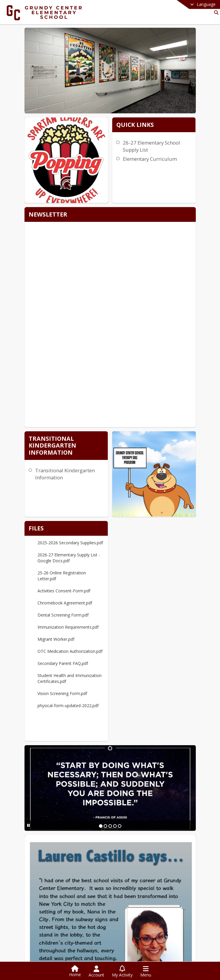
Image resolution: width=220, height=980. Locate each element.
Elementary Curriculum (150, 159)
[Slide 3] (110, 824)
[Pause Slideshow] (28, 823)
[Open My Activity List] (122, 971)
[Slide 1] (101, 824)
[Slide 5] (120, 824)
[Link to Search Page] (215, 13)
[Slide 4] (115, 824)
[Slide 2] (105, 824)
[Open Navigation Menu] (146, 971)
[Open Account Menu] (96, 971)
